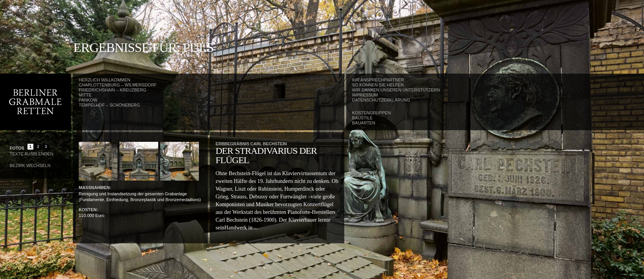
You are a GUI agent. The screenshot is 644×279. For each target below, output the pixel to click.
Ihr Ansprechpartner (378, 80)
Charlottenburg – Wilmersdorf (118, 85)
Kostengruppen (371, 113)
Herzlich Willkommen (104, 80)
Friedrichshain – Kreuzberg (112, 90)
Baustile (362, 118)
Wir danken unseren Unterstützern (396, 90)
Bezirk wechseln (30, 165)
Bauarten (364, 123)
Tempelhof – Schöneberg (109, 105)
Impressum (365, 95)
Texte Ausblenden (31, 154)
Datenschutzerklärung (381, 100)
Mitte (85, 95)
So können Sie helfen (378, 85)
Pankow (88, 100)
